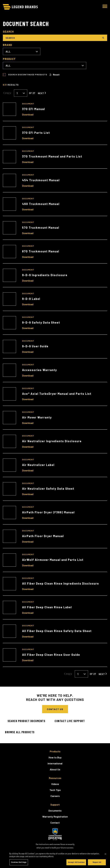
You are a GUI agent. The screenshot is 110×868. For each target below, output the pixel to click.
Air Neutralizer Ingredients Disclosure (52, 441)
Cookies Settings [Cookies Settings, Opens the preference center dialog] (19, 862)
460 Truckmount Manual (41, 204)
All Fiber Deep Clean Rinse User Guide (51, 655)
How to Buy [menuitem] (55, 757)
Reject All (97, 862)
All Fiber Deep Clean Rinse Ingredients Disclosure (61, 583)
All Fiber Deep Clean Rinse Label (47, 607)
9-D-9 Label (31, 299)
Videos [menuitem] (55, 784)
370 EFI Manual (34, 109)
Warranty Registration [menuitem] (55, 817)
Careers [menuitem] (55, 796)
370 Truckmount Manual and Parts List (52, 156)
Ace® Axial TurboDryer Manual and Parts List (57, 394)
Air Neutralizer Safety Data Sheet (48, 489)
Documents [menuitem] (55, 811)
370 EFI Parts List (36, 133)
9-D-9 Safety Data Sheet (41, 322)
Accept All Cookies (76, 862)
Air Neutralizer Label (38, 465)
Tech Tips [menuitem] (55, 790)
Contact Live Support (70, 721)
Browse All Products (20, 732)
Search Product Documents (26, 721)
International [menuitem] (55, 763)
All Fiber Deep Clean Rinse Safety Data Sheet (57, 631)
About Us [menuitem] (55, 769)
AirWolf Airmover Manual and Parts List (53, 560)
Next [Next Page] (41, 93)
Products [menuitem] (55, 751)
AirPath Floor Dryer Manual (43, 536)
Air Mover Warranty (37, 417)
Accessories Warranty (40, 370)
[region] (55, 859)
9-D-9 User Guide (35, 346)
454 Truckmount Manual (41, 180)
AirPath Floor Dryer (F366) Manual (48, 512)
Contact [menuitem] (55, 823)
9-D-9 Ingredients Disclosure (45, 275)
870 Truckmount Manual (41, 251)
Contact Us (55, 709)
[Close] (105, 854)
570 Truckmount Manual (41, 228)
